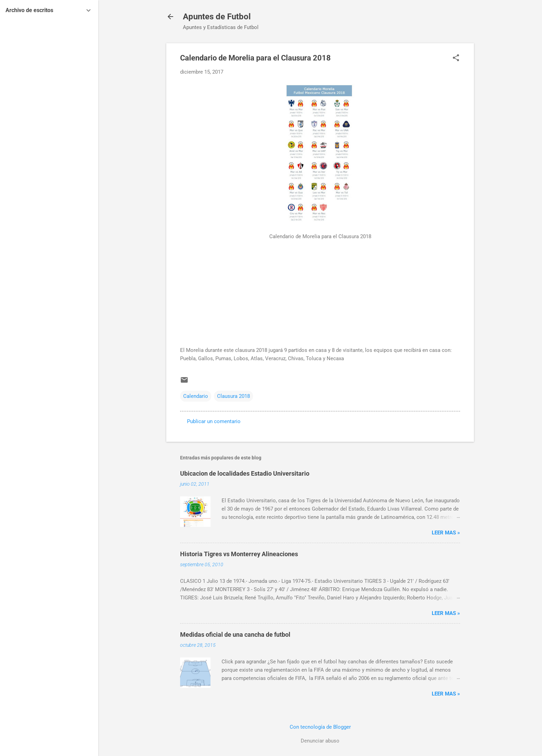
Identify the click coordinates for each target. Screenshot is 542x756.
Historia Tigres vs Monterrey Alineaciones (239, 554)
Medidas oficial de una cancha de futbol (235, 634)
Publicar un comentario (214, 421)
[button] (456, 58)
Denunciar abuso (320, 741)
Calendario (196, 396)
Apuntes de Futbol (217, 17)
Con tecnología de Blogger (320, 727)
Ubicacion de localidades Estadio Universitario (245, 473)
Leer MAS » (446, 533)
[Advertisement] (320, 300)
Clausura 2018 (233, 396)
